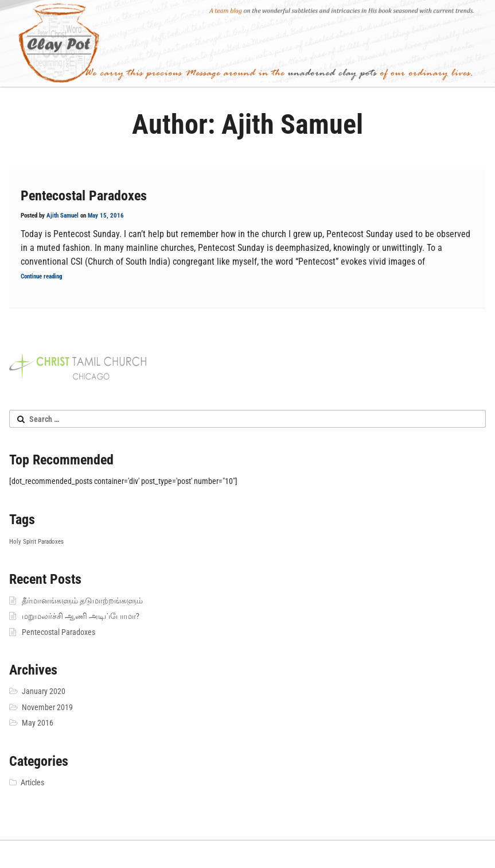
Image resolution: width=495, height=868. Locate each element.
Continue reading (42, 276)
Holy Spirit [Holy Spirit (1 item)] (23, 542)
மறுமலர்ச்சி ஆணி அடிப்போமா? (81, 616)
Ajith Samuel (63, 216)
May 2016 (38, 723)
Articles (32, 782)
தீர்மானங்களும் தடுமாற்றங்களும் (82, 600)
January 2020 (44, 691)
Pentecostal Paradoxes (84, 196)
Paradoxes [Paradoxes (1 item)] (51, 542)
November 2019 (47, 707)
